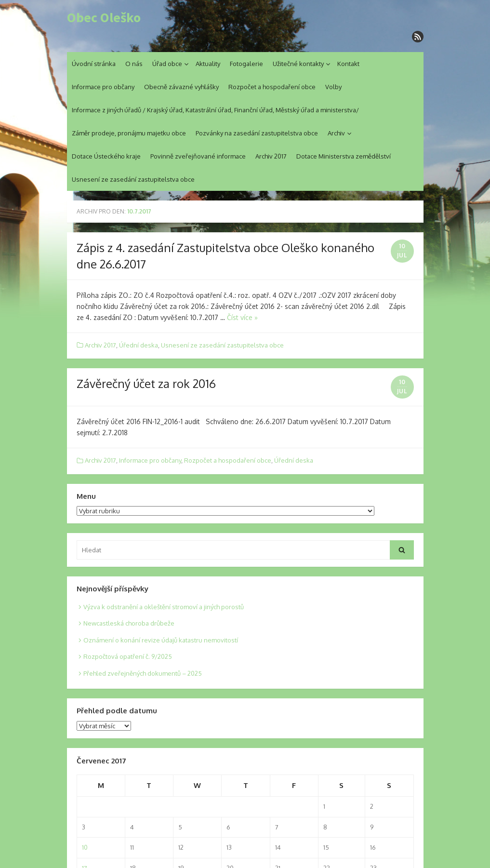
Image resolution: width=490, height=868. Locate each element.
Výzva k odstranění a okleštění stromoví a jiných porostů (164, 607)
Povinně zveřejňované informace (198, 156)
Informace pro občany (103, 87)
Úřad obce (167, 64)
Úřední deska (139, 345)
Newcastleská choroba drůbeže (129, 623)
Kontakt (348, 64)
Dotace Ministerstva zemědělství (344, 156)
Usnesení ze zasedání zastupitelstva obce (133, 179)
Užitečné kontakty (298, 64)
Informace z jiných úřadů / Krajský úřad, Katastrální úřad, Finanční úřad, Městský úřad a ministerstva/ (215, 110)
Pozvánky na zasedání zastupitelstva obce (257, 133)
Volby (333, 87)
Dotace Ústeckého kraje (106, 156)
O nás (134, 64)
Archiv (336, 133)
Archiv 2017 (271, 156)
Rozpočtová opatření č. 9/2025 (128, 656)
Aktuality (208, 64)
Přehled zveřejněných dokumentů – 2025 (143, 673)
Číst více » (242, 317)
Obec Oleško (104, 18)
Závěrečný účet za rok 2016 (146, 383)
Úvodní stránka (94, 64)
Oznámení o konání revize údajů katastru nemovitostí (161, 640)
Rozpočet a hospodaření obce (272, 87)
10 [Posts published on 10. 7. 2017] (85, 847)
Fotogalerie (246, 64)
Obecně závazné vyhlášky (181, 87)
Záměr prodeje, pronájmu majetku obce (129, 133)
